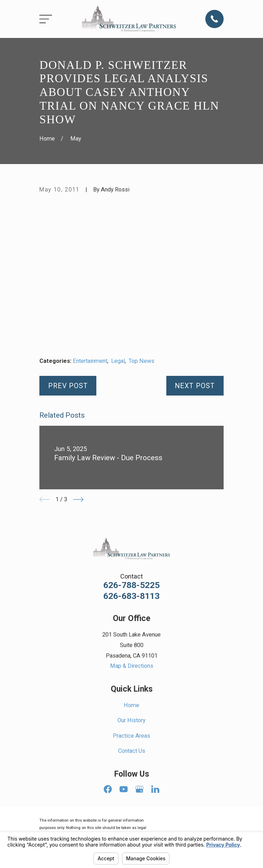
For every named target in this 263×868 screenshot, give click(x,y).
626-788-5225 (131, 585)
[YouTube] (124, 789)
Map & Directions (132, 666)
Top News (142, 361)
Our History (131, 720)
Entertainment (90, 361)
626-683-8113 (131, 596)
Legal (118, 361)
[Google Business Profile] (139, 789)
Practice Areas (131, 736)
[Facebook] (108, 789)
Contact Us (132, 751)
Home (131, 705)
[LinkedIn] (155, 789)
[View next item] (78, 500)
